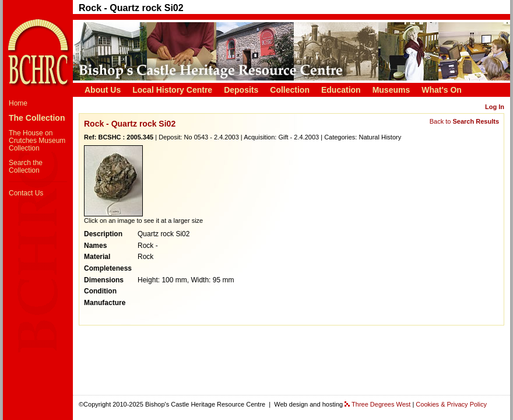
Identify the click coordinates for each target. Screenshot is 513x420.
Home (18, 103)
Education (341, 90)
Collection (290, 90)
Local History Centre (172, 90)
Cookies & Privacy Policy (451, 404)
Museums (391, 90)
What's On (442, 90)
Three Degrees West (381, 404)
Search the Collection (26, 167)
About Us (103, 90)
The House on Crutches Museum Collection (37, 141)
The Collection (37, 118)
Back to (464, 121)
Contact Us (26, 193)
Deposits (241, 90)
